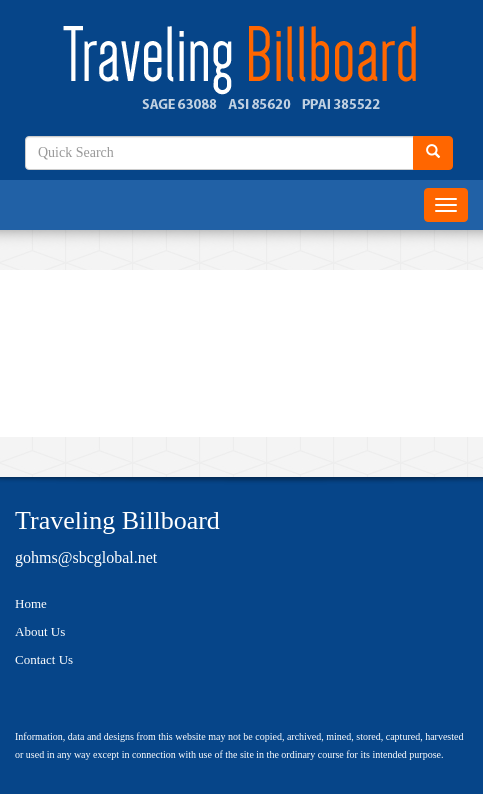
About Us (40, 631)
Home (31, 603)
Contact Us (44, 659)
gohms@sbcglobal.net (86, 557)
